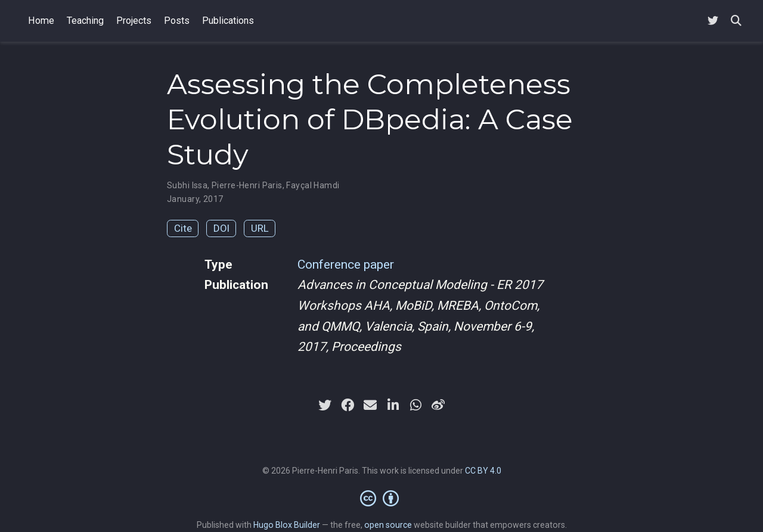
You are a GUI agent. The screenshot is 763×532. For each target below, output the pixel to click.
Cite (183, 228)
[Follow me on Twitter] (713, 21)
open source (388, 525)
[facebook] (348, 405)
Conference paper (346, 265)
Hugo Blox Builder (287, 525)
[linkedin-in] (393, 405)
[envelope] (370, 405)
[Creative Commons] (382, 498)
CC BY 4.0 (483, 471)
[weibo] (438, 405)
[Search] (736, 21)
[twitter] (325, 405)
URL (260, 228)
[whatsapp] (415, 405)
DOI (221, 228)
